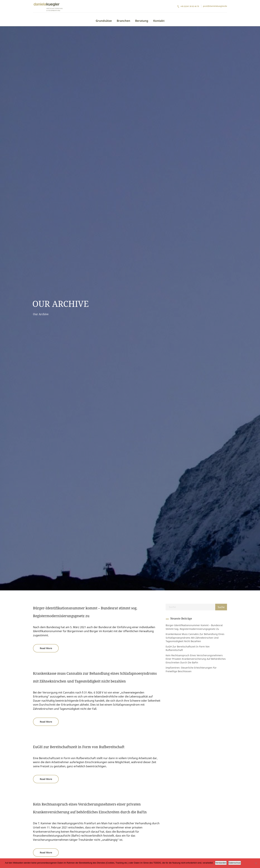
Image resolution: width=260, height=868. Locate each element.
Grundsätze (104, 21)
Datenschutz (235, 863)
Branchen (123, 21)
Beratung (142, 21)
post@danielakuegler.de (215, 6)
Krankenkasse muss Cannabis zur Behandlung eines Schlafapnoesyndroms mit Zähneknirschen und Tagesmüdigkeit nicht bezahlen (195, 638)
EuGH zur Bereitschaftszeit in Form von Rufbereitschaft (79, 747)
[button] (46, 648)
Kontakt (159, 21)
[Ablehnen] (256, 863)
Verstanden (221, 863)
